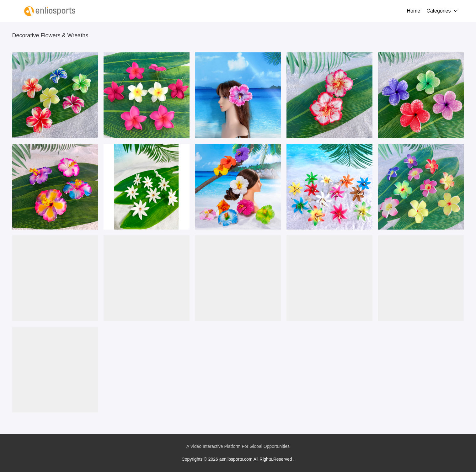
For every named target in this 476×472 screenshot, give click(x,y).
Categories (439, 11)
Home (413, 11)
